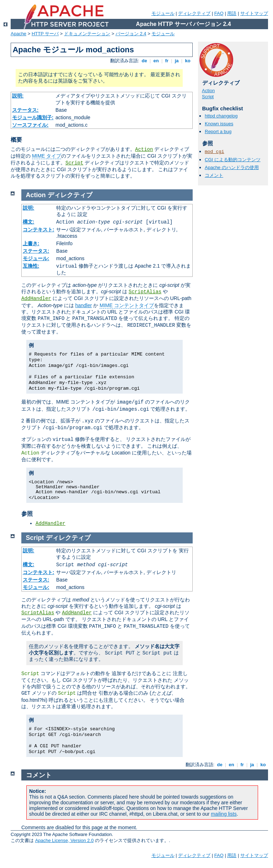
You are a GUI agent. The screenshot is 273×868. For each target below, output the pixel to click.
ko (188, 61)
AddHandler (36, 299)
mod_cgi (215, 152)
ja (177, 61)
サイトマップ (254, 13)
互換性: (31, 266)
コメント (214, 175)
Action (144, 149)
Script (74, 163)
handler (84, 305)
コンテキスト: (39, 230)
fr (167, 61)
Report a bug (218, 131)
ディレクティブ (194, 13)
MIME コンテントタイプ (127, 305)
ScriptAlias (145, 292)
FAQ (219, 13)
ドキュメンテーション (87, 34)
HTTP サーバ (45, 34)
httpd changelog (221, 116)
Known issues (219, 124)
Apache (18, 34)
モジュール (163, 13)
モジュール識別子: (33, 117)
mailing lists (224, 814)
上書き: (31, 243)
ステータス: (25, 110)
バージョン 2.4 (131, 34)
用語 (232, 13)
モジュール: (36, 258)
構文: (29, 222)
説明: (18, 96)
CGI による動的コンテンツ (233, 160)
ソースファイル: (30, 125)
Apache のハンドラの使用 (232, 167)
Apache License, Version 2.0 (65, 840)
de (144, 61)
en (156, 61)
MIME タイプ (47, 156)
